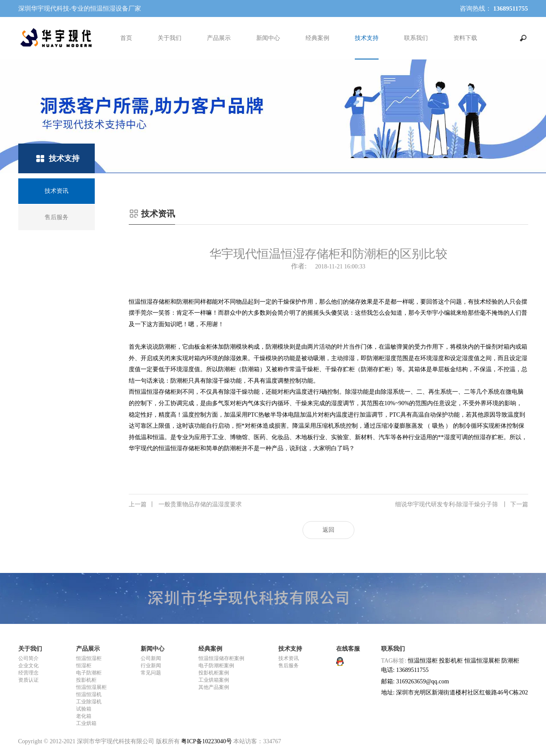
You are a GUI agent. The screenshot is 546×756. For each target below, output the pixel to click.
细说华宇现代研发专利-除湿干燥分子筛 (462, 505)
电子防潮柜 (89, 673)
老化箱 (84, 716)
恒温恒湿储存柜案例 (221, 658)
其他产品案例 (214, 687)
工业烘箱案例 (214, 680)
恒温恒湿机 (89, 694)
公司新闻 (151, 658)
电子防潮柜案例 (216, 666)
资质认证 (28, 680)
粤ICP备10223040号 (207, 741)
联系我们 (416, 38)
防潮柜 (510, 661)
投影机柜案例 (214, 673)
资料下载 (465, 38)
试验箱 (84, 709)
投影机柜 (86, 680)
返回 (328, 530)
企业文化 (28, 666)
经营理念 (28, 673)
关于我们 (170, 38)
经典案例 (317, 38)
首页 (126, 38)
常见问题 (151, 673)
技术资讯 (289, 658)
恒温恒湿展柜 (91, 687)
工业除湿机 (89, 702)
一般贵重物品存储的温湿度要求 (185, 505)
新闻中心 (268, 38)
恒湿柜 (84, 666)
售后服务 (289, 666)
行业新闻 (151, 666)
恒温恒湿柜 (89, 658)
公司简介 (28, 658)
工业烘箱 (86, 723)
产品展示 (219, 38)
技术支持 (367, 38)
